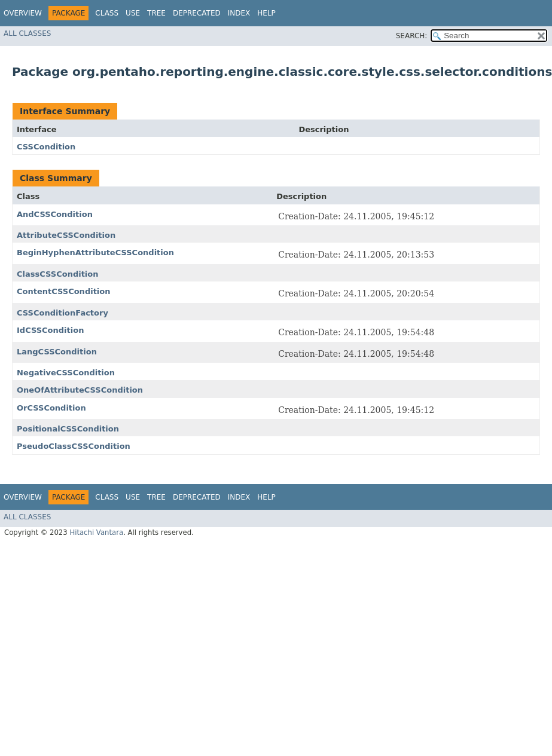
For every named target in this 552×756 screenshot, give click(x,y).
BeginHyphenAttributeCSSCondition (95, 252)
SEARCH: (412, 36)
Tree (156, 13)
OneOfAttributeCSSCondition (80, 390)
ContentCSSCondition (64, 291)
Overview (23, 13)
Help (266, 13)
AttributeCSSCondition (66, 235)
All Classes (27, 33)
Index (239, 13)
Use (133, 13)
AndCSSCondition (55, 214)
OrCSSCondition (51, 408)
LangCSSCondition (57, 352)
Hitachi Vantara (96, 532)
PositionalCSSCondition (68, 429)
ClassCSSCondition (58, 274)
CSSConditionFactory (62, 313)
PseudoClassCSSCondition (74, 446)
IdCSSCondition (50, 330)
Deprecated (197, 13)
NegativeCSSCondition (66, 373)
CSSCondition (46, 147)
